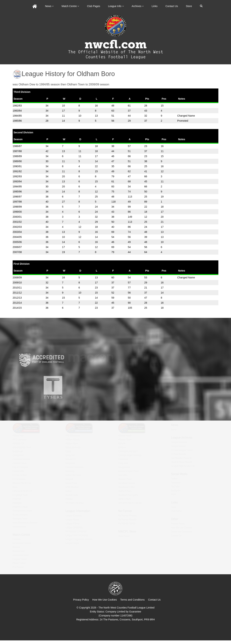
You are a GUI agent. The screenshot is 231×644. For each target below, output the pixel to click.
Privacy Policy (81, 600)
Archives (138, 6)
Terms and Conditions (132, 600)
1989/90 (17, 161)
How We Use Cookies (104, 600)
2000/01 (17, 217)
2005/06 (17, 242)
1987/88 (17, 151)
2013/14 (17, 303)
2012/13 (17, 298)
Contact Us (172, 6)
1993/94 (17, 181)
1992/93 (17, 176)
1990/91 (17, 166)
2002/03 (17, 227)
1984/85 (17, 116)
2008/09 (17, 277)
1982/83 (17, 106)
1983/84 (17, 111)
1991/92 (17, 171)
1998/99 (17, 207)
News (49, 6)
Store (189, 6)
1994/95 (17, 186)
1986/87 (17, 146)
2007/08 (17, 252)
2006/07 (17, 247)
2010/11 (17, 288)
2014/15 (17, 308)
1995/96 (17, 192)
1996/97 (17, 197)
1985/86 (17, 121)
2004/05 (17, 237)
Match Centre (70, 6)
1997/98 (17, 202)
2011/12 (17, 293)
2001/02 (17, 222)
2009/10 (17, 283)
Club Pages (93, 6)
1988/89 (17, 156)
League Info (116, 6)
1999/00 (17, 212)
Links (155, 6)
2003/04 (17, 232)
